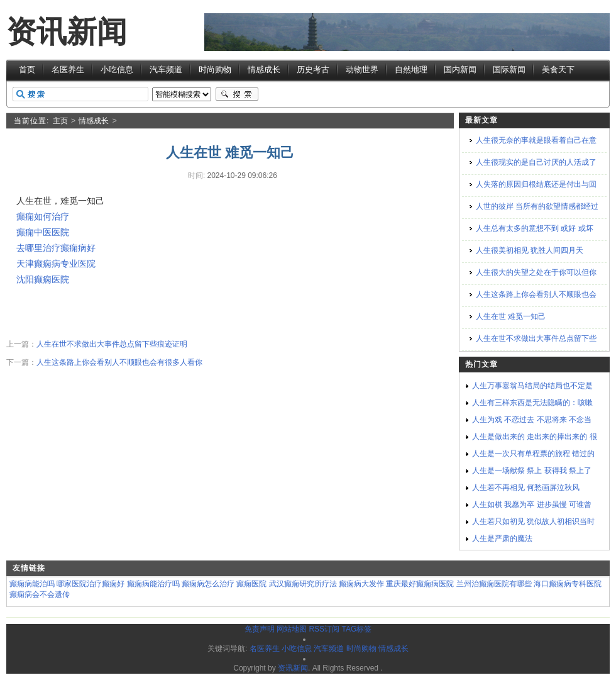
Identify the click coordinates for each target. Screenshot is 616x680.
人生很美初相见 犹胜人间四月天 (530, 250)
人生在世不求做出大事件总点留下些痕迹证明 (112, 344)
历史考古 (313, 70)
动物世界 (362, 70)
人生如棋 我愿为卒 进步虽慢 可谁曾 (532, 504)
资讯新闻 (67, 32)
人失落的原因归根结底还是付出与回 (536, 184)
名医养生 (68, 70)
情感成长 (264, 70)
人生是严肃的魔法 (502, 538)
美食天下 (558, 70)
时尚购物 (215, 70)
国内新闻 (460, 70)
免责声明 (260, 629)
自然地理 (411, 70)
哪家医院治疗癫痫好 (91, 584)
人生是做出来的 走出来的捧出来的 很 (535, 437)
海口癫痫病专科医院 (568, 584)
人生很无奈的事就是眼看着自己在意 (536, 140)
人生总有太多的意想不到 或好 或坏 (535, 228)
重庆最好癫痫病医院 (420, 584)
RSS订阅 (324, 629)
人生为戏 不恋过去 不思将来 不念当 (532, 420)
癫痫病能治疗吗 (153, 584)
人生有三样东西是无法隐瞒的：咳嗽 (532, 403)
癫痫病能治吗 (32, 584)
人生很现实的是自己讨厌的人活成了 (536, 162)
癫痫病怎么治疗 (208, 584)
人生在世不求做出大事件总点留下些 (536, 338)
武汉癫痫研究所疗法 (303, 584)
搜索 (237, 94)
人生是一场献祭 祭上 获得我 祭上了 (532, 471)
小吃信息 (117, 70)
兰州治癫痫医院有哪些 (494, 584)
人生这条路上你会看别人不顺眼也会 (536, 294)
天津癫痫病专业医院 (56, 264)
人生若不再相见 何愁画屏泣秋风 (526, 488)
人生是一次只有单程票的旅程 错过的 (533, 454)
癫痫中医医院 (43, 232)
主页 (60, 121)
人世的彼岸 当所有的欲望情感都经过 (537, 206)
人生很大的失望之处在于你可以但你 (536, 272)
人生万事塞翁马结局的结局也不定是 (532, 386)
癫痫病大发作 (361, 584)
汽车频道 (166, 70)
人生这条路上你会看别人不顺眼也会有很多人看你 (119, 362)
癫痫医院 (251, 584)
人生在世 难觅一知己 (511, 316)
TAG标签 (356, 629)
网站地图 (292, 629)
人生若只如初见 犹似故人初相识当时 (533, 521)
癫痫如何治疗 (43, 216)
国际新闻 (509, 70)
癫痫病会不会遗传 (40, 594)
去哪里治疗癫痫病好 (56, 248)
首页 (27, 70)
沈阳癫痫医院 (43, 279)
